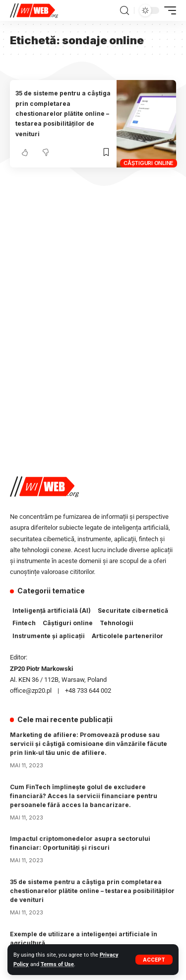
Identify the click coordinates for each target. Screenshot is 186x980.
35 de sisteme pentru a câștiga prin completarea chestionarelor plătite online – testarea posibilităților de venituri (63, 113)
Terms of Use (57, 964)
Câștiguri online (149, 163)
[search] (124, 11)
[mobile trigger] (168, 10)
